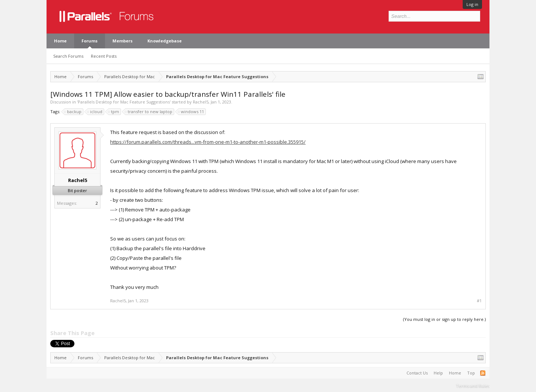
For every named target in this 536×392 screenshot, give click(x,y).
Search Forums (68, 56)
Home (60, 41)
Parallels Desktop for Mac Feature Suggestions (124, 102)
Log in (472, 4)
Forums (90, 41)
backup (73, 112)
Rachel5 (201, 102)
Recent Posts (104, 56)
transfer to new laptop (149, 112)
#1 (479, 301)
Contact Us (417, 373)
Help (438, 373)
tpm (114, 112)
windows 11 (191, 112)
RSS (483, 373)
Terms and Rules (473, 385)
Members (122, 41)
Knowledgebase (165, 41)
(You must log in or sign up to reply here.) (444, 319)
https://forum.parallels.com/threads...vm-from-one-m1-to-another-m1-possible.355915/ (208, 142)
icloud (95, 112)
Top (471, 373)
